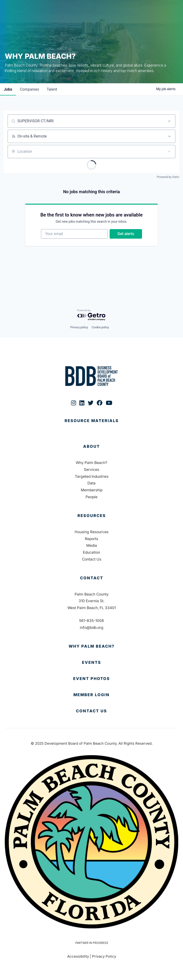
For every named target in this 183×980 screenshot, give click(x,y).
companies (29, 89)
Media (92, 545)
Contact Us (92, 559)
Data (91, 483)
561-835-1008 (91, 621)
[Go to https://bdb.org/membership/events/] (91, 663)
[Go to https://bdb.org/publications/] (91, 426)
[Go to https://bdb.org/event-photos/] (91, 679)
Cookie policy (100, 327)
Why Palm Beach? (91, 463)
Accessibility (78, 956)
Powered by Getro (168, 177)
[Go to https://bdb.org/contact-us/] (91, 711)
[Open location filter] (169, 152)
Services (91, 470)
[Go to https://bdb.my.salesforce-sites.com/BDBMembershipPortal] (91, 695)
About (91, 446)
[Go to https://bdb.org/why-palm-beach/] (91, 646)
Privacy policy (79, 327)
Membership (92, 490)
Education (91, 552)
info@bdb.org (92, 628)
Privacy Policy (104, 956)
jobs (8, 89)
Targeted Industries (92, 476)
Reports (91, 539)
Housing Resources (91, 532)
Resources (92, 516)
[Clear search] (169, 121)
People (91, 497)
